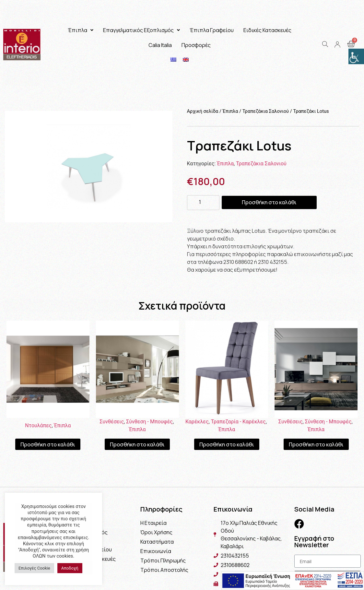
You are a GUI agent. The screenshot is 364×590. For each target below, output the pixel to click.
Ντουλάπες (38, 425)
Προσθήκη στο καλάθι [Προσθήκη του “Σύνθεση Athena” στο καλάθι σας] (316, 444)
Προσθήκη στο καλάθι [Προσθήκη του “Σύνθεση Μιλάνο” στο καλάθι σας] (137, 444)
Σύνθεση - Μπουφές (149, 422)
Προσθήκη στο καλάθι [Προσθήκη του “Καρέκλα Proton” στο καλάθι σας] (227, 444)
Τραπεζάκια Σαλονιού (266, 111)
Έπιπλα (81, 30)
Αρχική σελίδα (203, 111)
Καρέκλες (197, 422)
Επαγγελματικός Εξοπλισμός (141, 30)
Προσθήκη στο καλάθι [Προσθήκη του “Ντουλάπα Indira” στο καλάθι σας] (48, 444)
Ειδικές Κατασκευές (267, 30)
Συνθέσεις (112, 422)
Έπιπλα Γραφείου (212, 30)
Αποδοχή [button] (70, 568)
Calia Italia (160, 45)
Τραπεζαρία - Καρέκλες (238, 422)
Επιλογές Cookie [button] (34, 568)
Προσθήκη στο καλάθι (269, 202)
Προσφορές (196, 45)
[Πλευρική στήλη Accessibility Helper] (356, 56)
